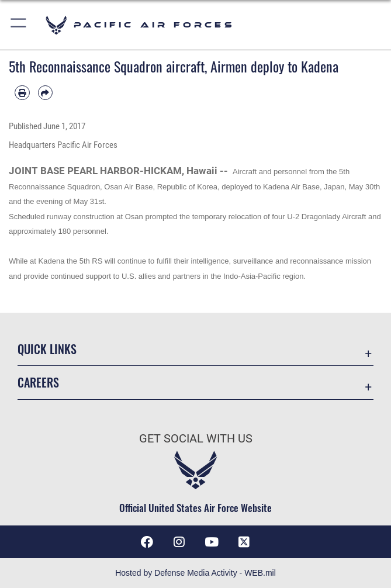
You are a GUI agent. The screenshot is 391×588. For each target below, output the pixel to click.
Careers (38, 382)
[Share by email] (46, 93)
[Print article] (22, 93)
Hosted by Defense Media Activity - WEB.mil (195, 573)
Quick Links (47, 349)
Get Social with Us (196, 438)
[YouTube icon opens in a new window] (212, 542)
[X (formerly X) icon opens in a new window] (244, 542)
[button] (19, 25)
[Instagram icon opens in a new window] (179, 542)
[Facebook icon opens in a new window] (147, 542)
